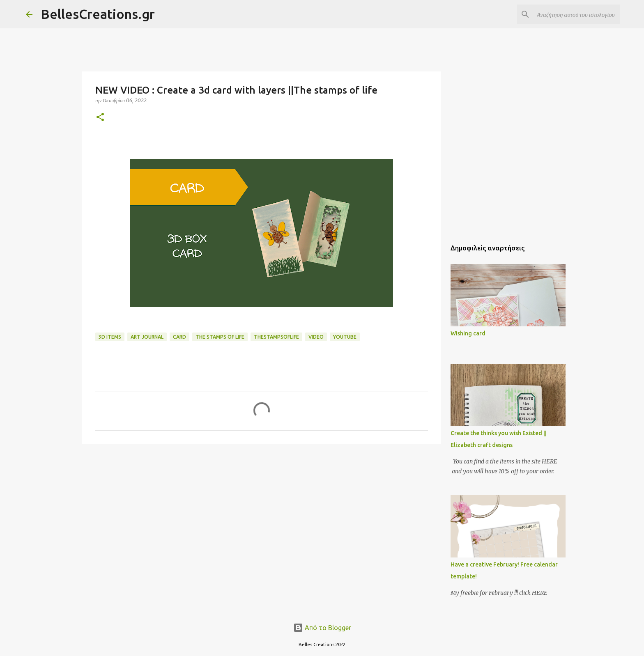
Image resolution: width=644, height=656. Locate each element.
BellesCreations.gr (98, 14)
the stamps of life (220, 337)
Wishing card (468, 333)
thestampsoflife (276, 337)
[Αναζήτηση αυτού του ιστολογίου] (577, 14)
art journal (147, 337)
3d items (110, 337)
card (179, 337)
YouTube (345, 337)
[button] (100, 118)
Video (316, 337)
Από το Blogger (322, 628)
